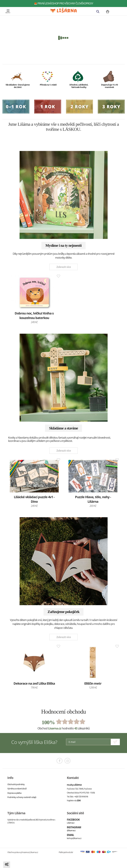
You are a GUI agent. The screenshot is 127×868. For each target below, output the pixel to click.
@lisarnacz (71, 830)
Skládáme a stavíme (64, 428)
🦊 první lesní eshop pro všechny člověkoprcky (63, 3)
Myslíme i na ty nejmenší (63, 245)
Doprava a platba (14, 793)
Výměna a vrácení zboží (17, 789)
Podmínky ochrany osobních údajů (22, 797)
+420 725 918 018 (81, 797)
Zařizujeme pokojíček (63, 612)
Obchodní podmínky (16, 784)
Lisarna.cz (55, 728)
